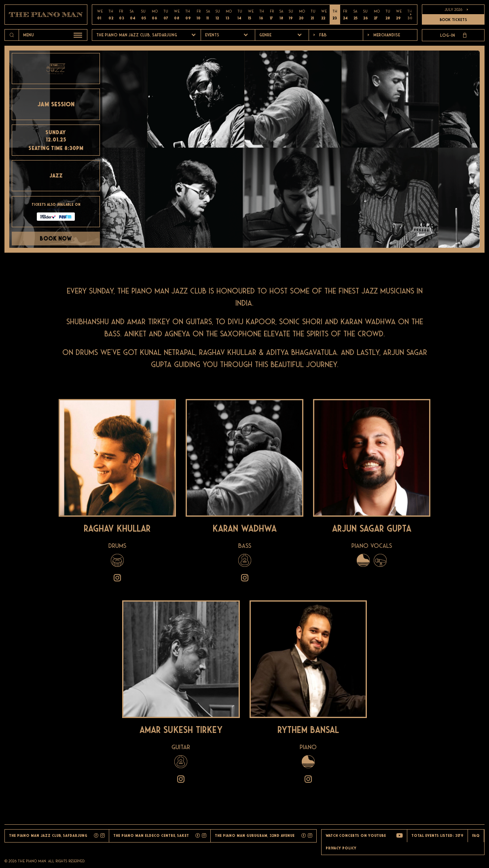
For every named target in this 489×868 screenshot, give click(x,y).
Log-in (453, 35)
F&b (320, 35)
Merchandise (384, 35)
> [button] (411, 15)
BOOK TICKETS (453, 20)
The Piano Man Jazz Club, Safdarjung (137, 35)
